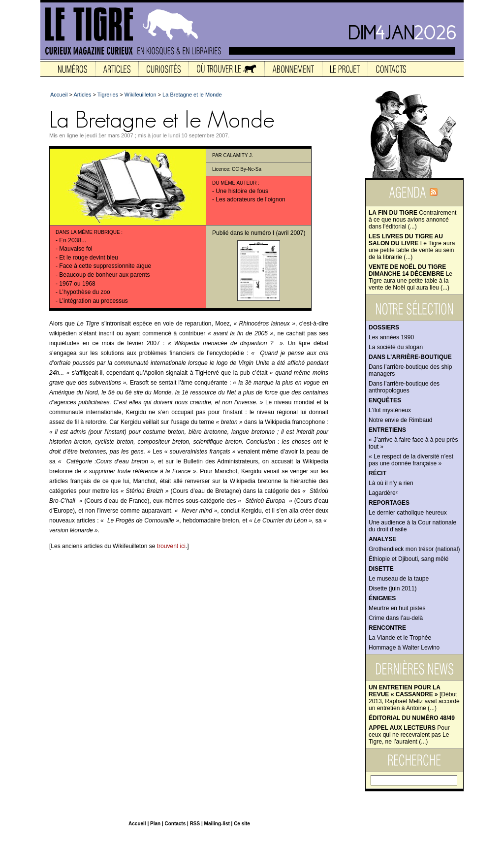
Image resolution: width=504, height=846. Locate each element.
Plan (155, 824)
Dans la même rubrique (88, 232)
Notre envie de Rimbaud (400, 420)
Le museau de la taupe (399, 579)
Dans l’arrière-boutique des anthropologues (404, 387)
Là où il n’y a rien (391, 483)
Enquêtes (385, 400)
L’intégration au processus (93, 301)
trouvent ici (171, 546)
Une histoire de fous (242, 191)
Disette (381, 569)
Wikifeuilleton (141, 95)
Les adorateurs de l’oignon (250, 199)
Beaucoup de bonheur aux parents (104, 275)
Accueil (59, 95)
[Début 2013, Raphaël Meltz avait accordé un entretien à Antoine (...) (414, 698)
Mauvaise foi (76, 249)
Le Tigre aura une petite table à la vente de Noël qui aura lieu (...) (410, 277)
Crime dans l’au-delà (396, 618)
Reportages (389, 503)
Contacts (175, 824)
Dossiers (384, 327)
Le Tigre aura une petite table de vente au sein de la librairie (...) (412, 247)
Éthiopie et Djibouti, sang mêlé (409, 559)
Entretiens (387, 430)
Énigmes (382, 598)
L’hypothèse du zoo (84, 292)
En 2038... (73, 240)
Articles (82, 95)
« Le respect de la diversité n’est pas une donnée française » (411, 460)
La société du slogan (396, 347)
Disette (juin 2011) (393, 588)
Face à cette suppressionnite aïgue (105, 266)
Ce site (242, 824)
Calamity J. (238, 155)
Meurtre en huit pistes (397, 608)
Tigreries (108, 95)
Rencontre (387, 628)
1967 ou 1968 (77, 284)
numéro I (263, 233)
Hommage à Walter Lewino (404, 648)
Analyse (382, 539)
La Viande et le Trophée (400, 638)
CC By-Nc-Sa (247, 169)
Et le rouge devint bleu (88, 258)
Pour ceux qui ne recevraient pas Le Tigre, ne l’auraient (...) (409, 735)
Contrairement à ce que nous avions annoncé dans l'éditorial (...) (412, 220)
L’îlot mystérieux (390, 410)
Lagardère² (383, 493)
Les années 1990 (391, 337)
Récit (378, 473)
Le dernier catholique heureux (408, 513)
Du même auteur (235, 183)
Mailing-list (217, 824)
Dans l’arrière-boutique (410, 357)
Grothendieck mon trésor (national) (414, 549)
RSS (195, 824)
